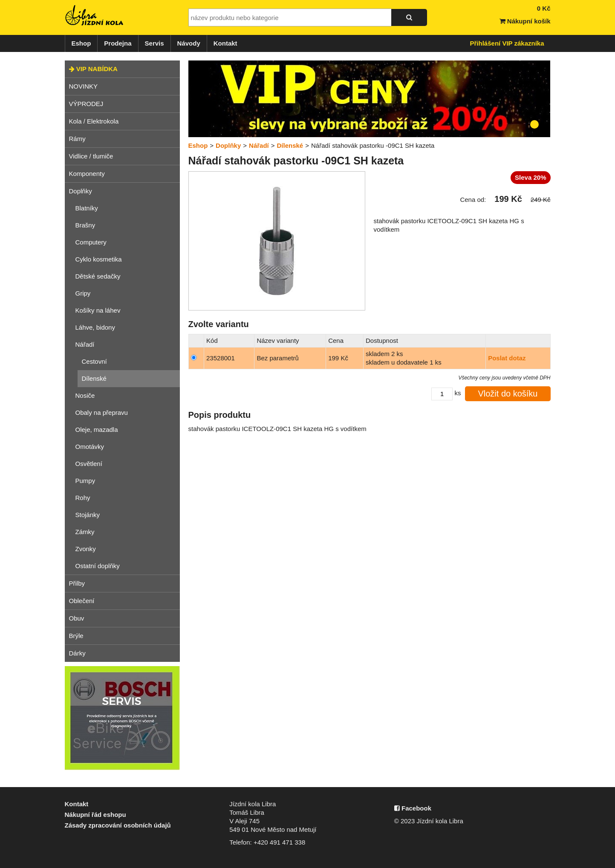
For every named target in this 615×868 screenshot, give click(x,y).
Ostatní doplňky (98, 566)
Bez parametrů (277, 358)
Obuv (77, 618)
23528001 (221, 358)
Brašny (85, 225)
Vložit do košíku (508, 394)
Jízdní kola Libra (95, 15)
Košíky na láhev (98, 310)
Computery (91, 242)
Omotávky (90, 447)
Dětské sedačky (98, 276)
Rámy (77, 139)
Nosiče (85, 395)
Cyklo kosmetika (99, 259)
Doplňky (81, 191)
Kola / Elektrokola (94, 121)
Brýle (76, 636)
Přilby (77, 583)
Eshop (81, 43)
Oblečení (82, 601)
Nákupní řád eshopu (95, 815)
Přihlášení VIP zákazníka (507, 43)
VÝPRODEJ (86, 104)
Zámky (85, 532)
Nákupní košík (525, 21)
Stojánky (88, 515)
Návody (189, 43)
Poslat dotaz (507, 358)
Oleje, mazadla (97, 430)
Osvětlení (89, 464)
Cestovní (94, 361)
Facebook (413, 808)
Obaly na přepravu (102, 412)
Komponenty (87, 174)
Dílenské (94, 378)
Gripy (83, 293)
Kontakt (225, 43)
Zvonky (86, 549)
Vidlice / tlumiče (91, 156)
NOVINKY (84, 86)
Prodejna (118, 43)
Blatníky (87, 208)
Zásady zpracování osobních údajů (118, 825)
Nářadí (85, 344)
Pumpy (85, 481)
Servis (154, 43)
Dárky (77, 653)
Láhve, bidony (95, 327)
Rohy (83, 498)
